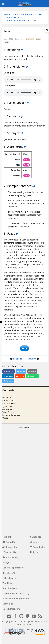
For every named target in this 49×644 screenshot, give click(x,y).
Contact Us (9, 552)
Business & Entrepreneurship (17, 599)
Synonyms (7, 406)
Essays (38, 39)
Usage (5, 418)
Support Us (10, 547)
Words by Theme (15, 17)
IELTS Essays (9, 573)
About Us (9, 542)
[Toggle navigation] (3, 4)
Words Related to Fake (18, 21)
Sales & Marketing (11, 609)
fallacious (17, 359)
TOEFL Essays (9, 578)
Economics (8, 604)
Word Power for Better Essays (27, 14)
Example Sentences (11, 415)
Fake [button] (24, 348)
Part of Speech (9, 403)
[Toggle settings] (47, 4)
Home (7, 14)
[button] (47, 30)
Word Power (30, 39)
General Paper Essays (13, 568)
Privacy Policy (11, 557)
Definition (7, 397)
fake (7, 42)
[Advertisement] (24, 453)
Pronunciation (9, 400)
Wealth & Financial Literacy (16, 593)
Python (35, 552)
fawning (33, 359)
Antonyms (7, 409)
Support (7, 537)
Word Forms (8, 412)
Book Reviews (38, 547)
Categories (36, 537)
